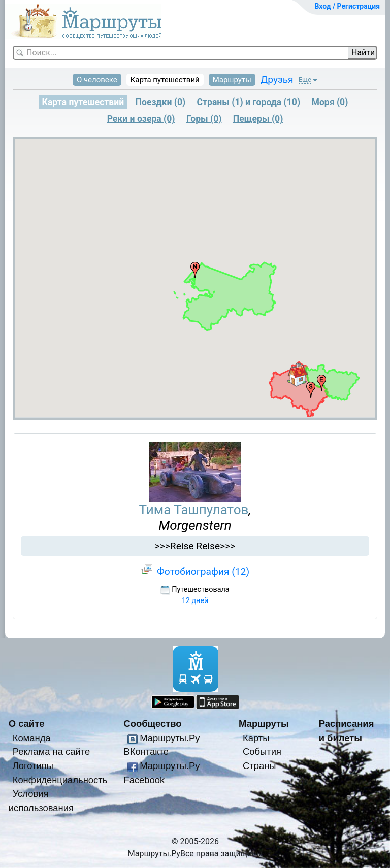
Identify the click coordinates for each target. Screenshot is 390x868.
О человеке (97, 80)
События (262, 752)
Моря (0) (330, 102)
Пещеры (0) (258, 119)
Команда (32, 738)
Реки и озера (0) (141, 119)
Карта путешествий (165, 80)
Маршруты (232, 80)
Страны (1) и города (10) (249, 102)
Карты (256, 738)
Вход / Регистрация (347, 6)
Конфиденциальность (60, 780)
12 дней (195, 601)
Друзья (277, 79)
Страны (259, 766)
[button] (298, 375)
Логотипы (33, 766)
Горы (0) (204, 119)
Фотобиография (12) (203, 571)
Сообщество (152, 724)
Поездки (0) (161, 102)
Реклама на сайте (52, 752)
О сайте (27, 724)
